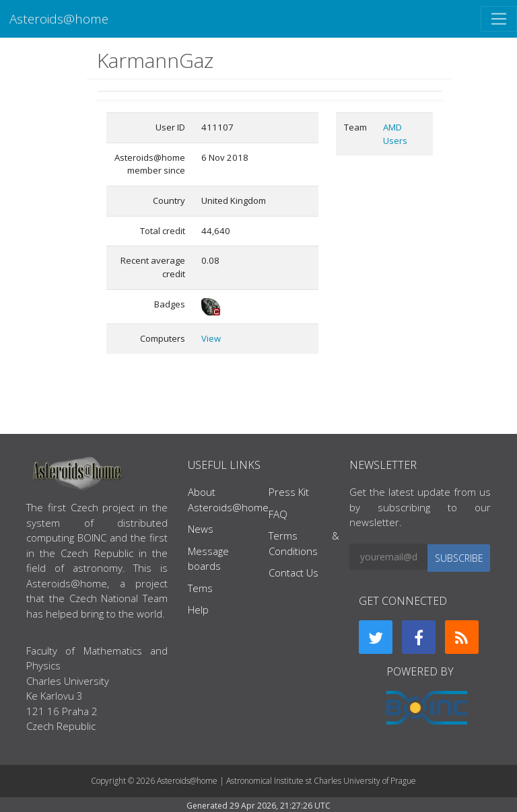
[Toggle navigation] (499, 19)
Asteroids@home (59, 19)
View (211, 338)
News (201, 529)
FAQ (278, 514)
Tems (200, 588)
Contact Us (294, 573)
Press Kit (289, 492)
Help (198, 610)
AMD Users (395, 134)
